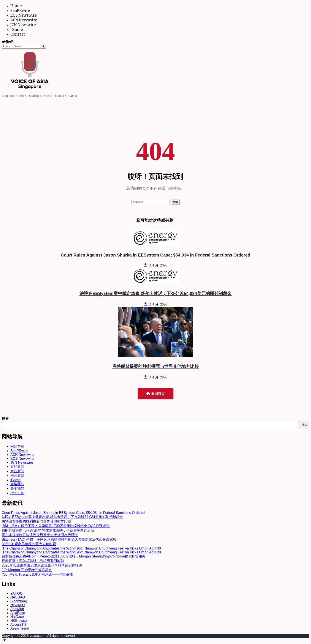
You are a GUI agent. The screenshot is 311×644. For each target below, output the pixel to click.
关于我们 (17, 489)
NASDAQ (18, 597)
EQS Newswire (24, 15)
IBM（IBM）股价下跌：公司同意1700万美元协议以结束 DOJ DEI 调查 (56, 526)
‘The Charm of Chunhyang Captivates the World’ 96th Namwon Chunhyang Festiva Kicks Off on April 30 (81, 548)
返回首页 (155, 394)
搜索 (5, 419)
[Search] (43, 46)
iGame (17, 30)
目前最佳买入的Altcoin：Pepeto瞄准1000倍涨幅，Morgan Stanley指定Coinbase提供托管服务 (74, 556)
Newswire (18, 605)
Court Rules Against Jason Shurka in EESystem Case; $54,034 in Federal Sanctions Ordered (155, 255)
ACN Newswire (24, 20)
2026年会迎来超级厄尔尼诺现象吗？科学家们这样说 (42, 565)
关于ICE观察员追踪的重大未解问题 (29, 544)
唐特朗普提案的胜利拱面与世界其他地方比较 (155, 366)
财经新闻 (17, 467)
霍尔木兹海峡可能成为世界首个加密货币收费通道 (40, 535)
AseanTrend (20, 628)
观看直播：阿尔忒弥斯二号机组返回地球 (33, 561)
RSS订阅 (17, 493)
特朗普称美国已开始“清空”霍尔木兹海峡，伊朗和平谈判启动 (48, 530)
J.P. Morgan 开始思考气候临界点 (27, 570)
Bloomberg (19, 601)
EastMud (17, 609)
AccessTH (18, 624)
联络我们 (17, 484)
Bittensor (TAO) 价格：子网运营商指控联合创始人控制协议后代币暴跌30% (59, 539)
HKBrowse (19, 621)
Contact (18, 34)
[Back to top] (5, 640)
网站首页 (17, 446)
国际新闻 (17, 476)
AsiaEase (18, 613)
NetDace (17, 617)
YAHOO (17, 593)
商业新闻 (17, 471)
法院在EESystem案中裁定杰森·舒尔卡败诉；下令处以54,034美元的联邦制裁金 (156, 293)
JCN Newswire (23, 25)
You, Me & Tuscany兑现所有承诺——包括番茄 (37, 574)
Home (16, 6)
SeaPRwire (20, 11)
